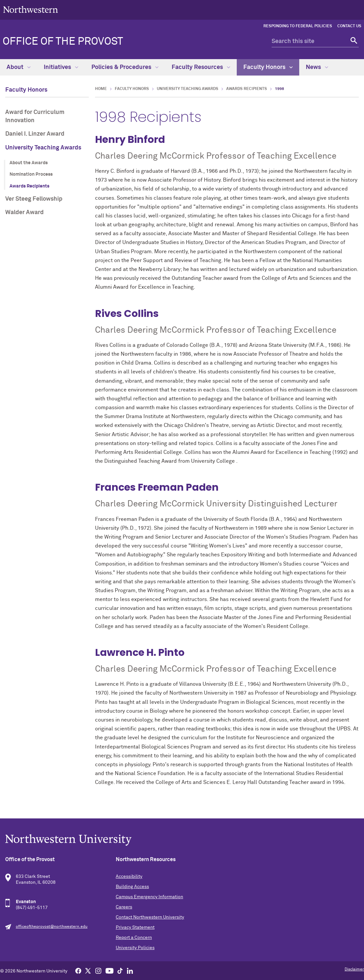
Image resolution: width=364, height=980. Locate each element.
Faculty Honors (268, 67)
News (317, 67)
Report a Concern (134, 938)
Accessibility (129, 877)
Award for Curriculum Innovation (35, 116)
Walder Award (24, 212)
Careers (124, 907)
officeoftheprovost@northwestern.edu (52, 927)
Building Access (132, 887)
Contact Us (349, 26)
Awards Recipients (29, 186)
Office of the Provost (63, 42)
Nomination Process (31, 174)
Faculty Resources (201, 67)
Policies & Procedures (125, 67)
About (19, 67)
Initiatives (61, 67)
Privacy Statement (135, 927)
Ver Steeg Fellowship (34, 199)
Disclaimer (354, 969)
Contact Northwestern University (150, 917)
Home (101, 89)
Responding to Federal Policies (298, 26)
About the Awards (29, 163)
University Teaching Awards (43, 148)
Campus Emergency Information (149, 897)
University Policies (135, 948)
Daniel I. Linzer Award (35, 134)
